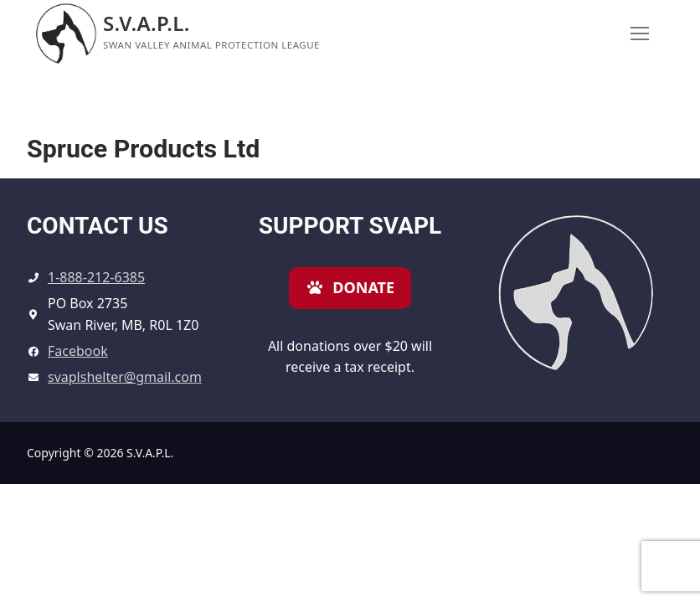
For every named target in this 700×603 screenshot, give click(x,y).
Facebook (78, 351)
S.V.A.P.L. (147, 23)
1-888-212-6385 (96, 277)
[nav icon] (640, 33)
